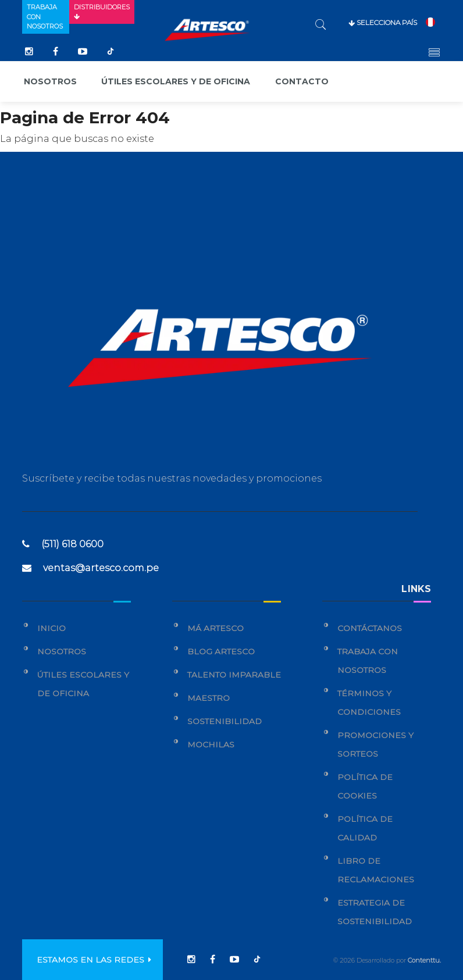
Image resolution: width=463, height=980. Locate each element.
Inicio (51, 628)
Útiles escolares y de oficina (176, 81)
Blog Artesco (221, 651)
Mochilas (211, 744)
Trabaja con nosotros (45, 17)
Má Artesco (216, 628)
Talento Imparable (234, 675)
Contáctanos (370, 628)
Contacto (302, 81)
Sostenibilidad (225, 721)
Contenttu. (424, 960)
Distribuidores (102, 12)
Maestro (209, 698)
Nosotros (50, 81)
